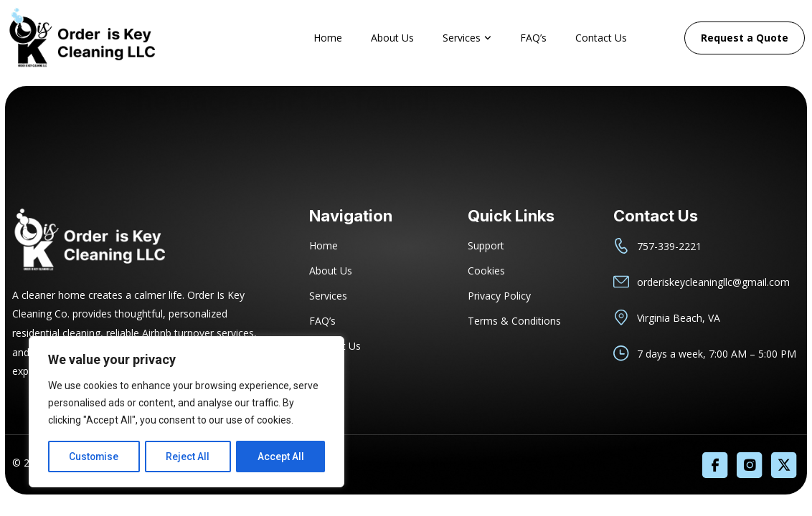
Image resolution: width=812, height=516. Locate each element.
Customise (94, 457)
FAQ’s (533, 38)
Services (467, 38)
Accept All (281, 457)
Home (328, 38)
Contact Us (601, 38)
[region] (187, 412)
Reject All (189, 457)
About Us (392, 38)
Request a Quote (745, 38)
